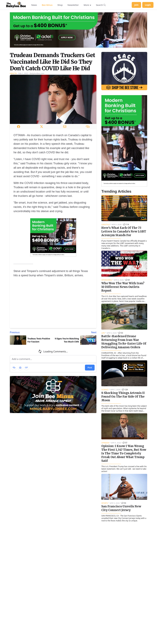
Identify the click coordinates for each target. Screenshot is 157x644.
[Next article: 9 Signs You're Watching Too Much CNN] (76, 332)
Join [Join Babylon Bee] (136, 5)
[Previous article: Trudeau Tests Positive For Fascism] (31, 332)
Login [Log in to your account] (148, 5)
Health (13, 73)
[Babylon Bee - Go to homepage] (16, 5)
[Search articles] (101, 5)
